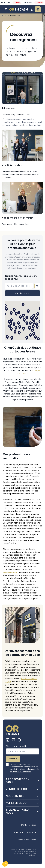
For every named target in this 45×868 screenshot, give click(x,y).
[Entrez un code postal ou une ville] (21, 286)
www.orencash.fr (10, 572)
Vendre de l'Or (16, 789)
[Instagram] (8, 740)
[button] (5, 864)
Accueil (5, 15)
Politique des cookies (27, 840)
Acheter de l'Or (17, 803)
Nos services (15, 796)
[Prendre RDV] (38, 9)
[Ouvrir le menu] (6, 9)
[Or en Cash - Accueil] (12, 730)
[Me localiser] (37, 286)
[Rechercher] (22, 293)
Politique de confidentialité (25, 832)
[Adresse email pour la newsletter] (22, 751)
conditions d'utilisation (22, 853)
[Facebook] (19, 740)
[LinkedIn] (13, 740)
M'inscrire (13, 759)
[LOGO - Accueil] (19, 9)
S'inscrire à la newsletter (17, 746)
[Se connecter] (32, 9)
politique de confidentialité (20, 772)
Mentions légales (29, 825)
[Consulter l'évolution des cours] (22, 2)
